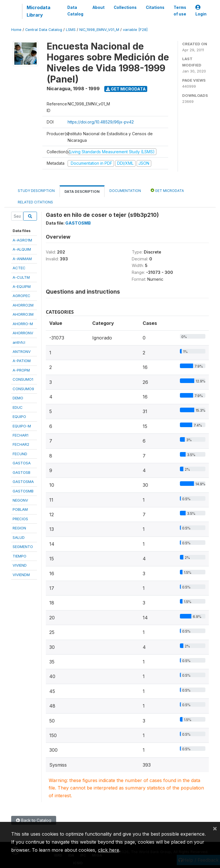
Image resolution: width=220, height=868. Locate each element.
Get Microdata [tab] (167, 190)
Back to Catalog (34, 820)
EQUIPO (19, 417)
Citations (155, 7)
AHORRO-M (23, 324)
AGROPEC (21, 296)
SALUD (19, 537)
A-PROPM (21, 370)
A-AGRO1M (22, 240)
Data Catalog (75, 11)
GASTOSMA (23, 482)
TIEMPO (19, 556)
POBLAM (20, 509)
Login (201, 11)
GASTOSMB (23, 491)
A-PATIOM (22, 361)
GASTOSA (22, 463)
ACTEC (19, 268)
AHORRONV (23, 333)
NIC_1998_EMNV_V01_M (99, 30)
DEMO (18, 398)
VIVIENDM (21, 575)
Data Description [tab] (82, 192)
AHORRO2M (23, 305)
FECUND (20, 454)
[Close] (215, 828)
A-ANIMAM (22, 259)
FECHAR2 (21, 444)
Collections (125, 7)
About (99, 7)
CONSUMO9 (23, 389)
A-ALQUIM (22, 249)
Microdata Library (39, 11)
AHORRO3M (23, 314)
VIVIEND (20, 565)
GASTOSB (21, 472)
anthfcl (19, 342)
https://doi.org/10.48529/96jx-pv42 (101, 122)
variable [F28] (135, 30)
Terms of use (180, 11)
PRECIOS (20, 519)
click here (109, 850)
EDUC (18, 407)
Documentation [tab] (125, 191)
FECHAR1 (20, 435)
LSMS (71, 30)
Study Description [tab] (36, 191)
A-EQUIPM (22, 286)
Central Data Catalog (44, 30)
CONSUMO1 (23, 379)
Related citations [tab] (35, 202)
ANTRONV (22, 351)
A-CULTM (21, 277)
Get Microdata (126, 89)
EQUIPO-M (22, 426)
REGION (19, 528)
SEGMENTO (23, 547)
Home (16, 30)
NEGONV (20, 500)
